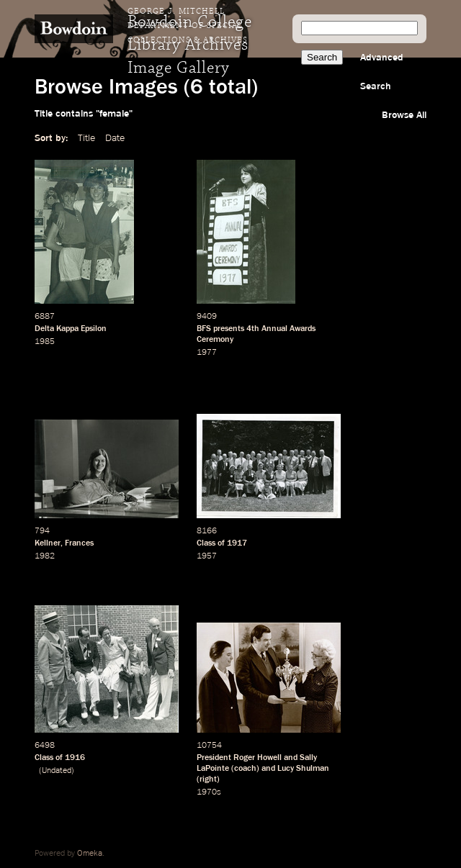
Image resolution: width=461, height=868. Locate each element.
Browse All (404, 115)
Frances (79, 543)
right (208, 779)
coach (245, 769)
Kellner (48, 543)
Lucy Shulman (303, 769)
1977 (207, 353)
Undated (57, 771)
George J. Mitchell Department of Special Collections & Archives (188, 26)
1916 (75, 758)
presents (229, 329)
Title (86, 138)
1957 (207, 556)
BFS (204, 329)
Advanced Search (382, 72)
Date (115, 138)
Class (206, 543)
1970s (209, 792)
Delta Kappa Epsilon (71, 329)
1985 (45, 342)
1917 (237, 543)
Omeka (90, 854)
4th (253, 329)
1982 (45, 556)
